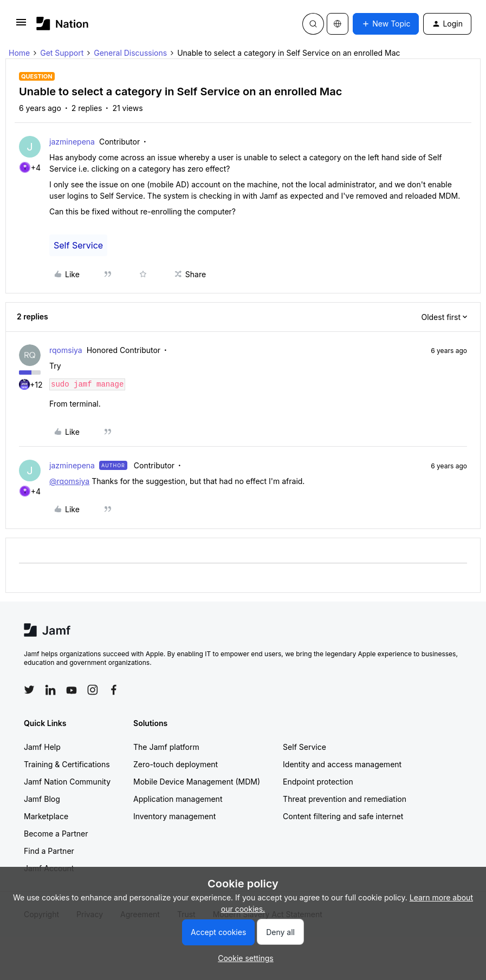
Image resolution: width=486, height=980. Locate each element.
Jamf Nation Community (67, 852)
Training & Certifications (67, 835)
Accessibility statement (315, 649)
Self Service (78, 245)
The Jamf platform (166, 818)
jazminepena (72, 142)
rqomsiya (66, 350)
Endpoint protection (318, 852)
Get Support (62, 53)
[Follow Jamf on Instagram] (93, 761)
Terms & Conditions (165, 649)
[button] (21, 26)
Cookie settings (236, 649)
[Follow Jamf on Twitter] (29, 761)
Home (19, 53)
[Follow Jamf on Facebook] (114, 761)
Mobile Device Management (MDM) (197, 852)
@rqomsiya (69, 481)
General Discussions (130, 53)
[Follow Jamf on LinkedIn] (50, 761)
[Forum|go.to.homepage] (63, 24)
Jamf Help (42, 818)
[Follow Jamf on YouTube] (72, 761)
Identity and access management (342, 835)
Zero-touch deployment (176, 835)
